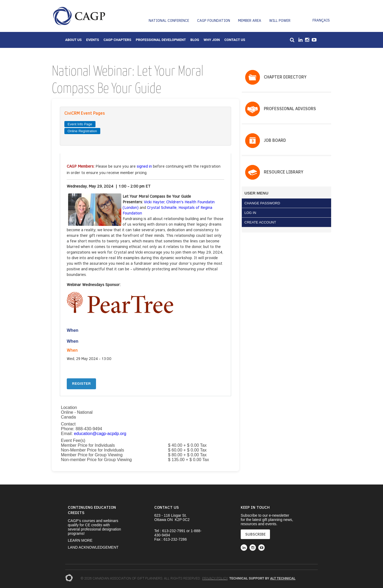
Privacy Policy (215, 578)
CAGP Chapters (117, 40)
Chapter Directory (285, 77)
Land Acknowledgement (93, 547)
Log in (250, 213)
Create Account (260, 222)
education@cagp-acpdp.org (100, 434)
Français (321, 20)
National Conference (169, 20)
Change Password (262, 203)
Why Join (212, 40)
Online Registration (82, 131)
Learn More (80, 540)
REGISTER (81, 384)
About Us (73, 40)
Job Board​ (275, 140)
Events (93, 40)
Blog (195, 40)
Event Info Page (80, 124)
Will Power (280, 20)
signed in (144, 166)
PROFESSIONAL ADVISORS (290, 108)
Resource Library (284, 172)
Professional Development (161, 40)
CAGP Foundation (214, 20)
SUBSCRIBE (255, 534)
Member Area (250, 20)
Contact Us (235, 40)
